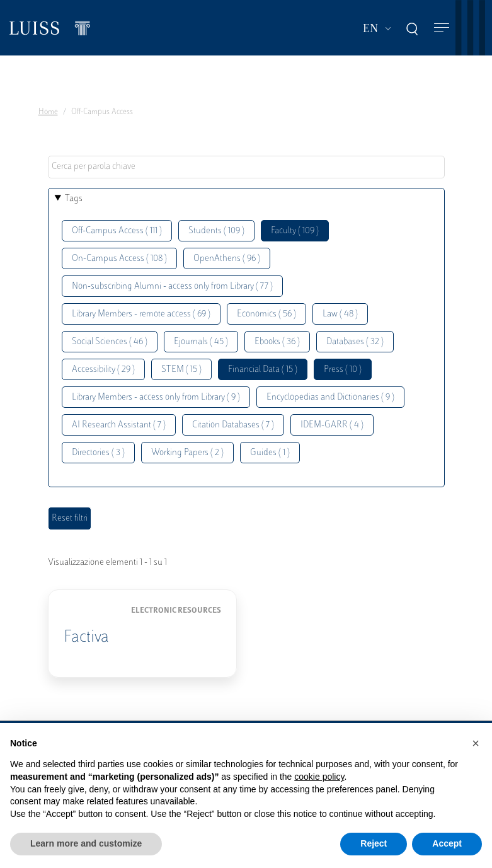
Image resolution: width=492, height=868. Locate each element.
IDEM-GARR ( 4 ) (332, 425)
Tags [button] (74, 199)
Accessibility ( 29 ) (103, 370)
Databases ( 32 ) (355, 342)
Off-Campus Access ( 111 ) (117, 231)
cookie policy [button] (319, 777)
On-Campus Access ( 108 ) (119, 259)
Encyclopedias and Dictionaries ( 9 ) (330, 397)
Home (48, 112)
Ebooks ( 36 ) (277, 342)
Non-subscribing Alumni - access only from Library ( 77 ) (172, 286)
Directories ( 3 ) (98, 453)
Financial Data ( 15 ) (263, 370)
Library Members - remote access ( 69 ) (141, 314)
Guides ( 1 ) (270, 453)
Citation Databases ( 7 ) (233, 425)
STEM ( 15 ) (181, 370)
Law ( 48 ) (340, 314)
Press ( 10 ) (343, 370)
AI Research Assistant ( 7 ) (119, 425)
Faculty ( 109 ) (295, 231)
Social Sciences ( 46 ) (110, 342)
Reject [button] (374, 843)
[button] (476, 743)
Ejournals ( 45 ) (201, 342)
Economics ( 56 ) (266, 314)
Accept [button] (447, 843)
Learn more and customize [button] (86, 843)
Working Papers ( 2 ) (187, 453)
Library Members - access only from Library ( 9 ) (156, 397)
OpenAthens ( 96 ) (227, 259)
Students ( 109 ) (216, 231)
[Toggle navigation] (442, 28)
